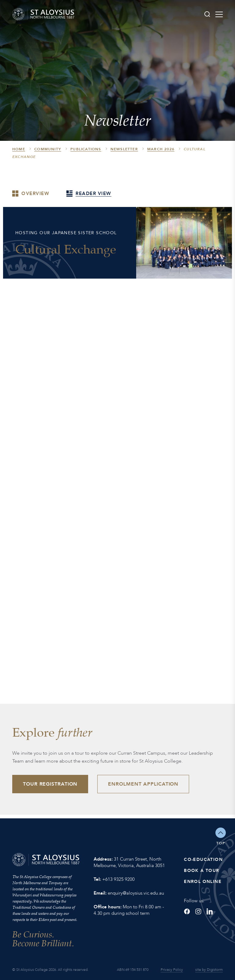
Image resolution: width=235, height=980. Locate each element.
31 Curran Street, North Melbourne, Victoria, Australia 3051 (129, 862)
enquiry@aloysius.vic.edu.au (136, 893)
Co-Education (203, 860)
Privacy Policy (172, 970)
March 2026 (161, 149)
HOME (19, 149)
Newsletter (124, 149)
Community (48, 149)
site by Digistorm (209, 970)
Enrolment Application (143, 784)
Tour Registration (50, 784)
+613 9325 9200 (118, 879)
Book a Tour (201, 871)
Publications (86, 149)
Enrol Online (203, 882)
